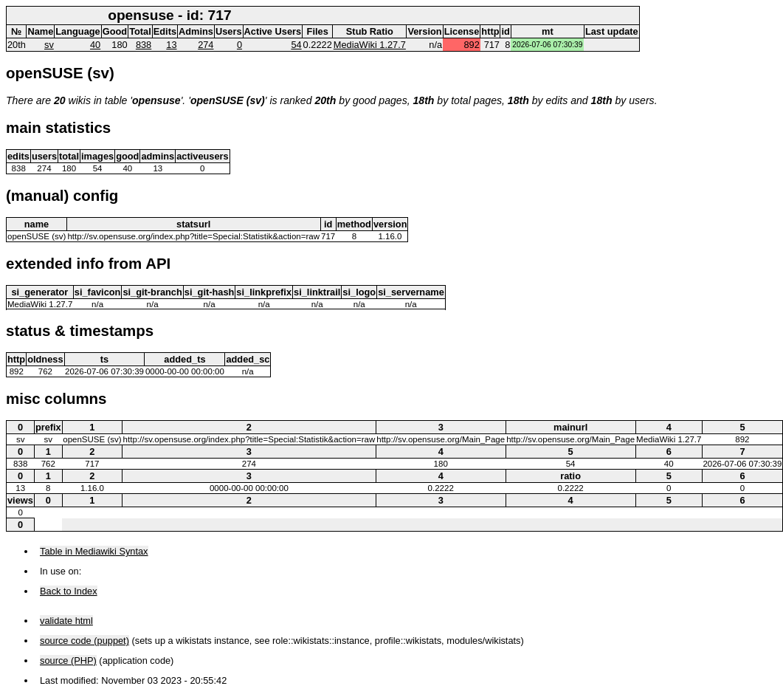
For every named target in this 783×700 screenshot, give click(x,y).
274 (206, 45)
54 (296, 45)
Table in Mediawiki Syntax (94, 551)
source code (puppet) (84, 641)
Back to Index (69, 591)
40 (95, 45)
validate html (66, 621)
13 (171, 45)
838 (144, 45)
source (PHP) (68, 660)
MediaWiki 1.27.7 (370, 45)
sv (49, 45)
